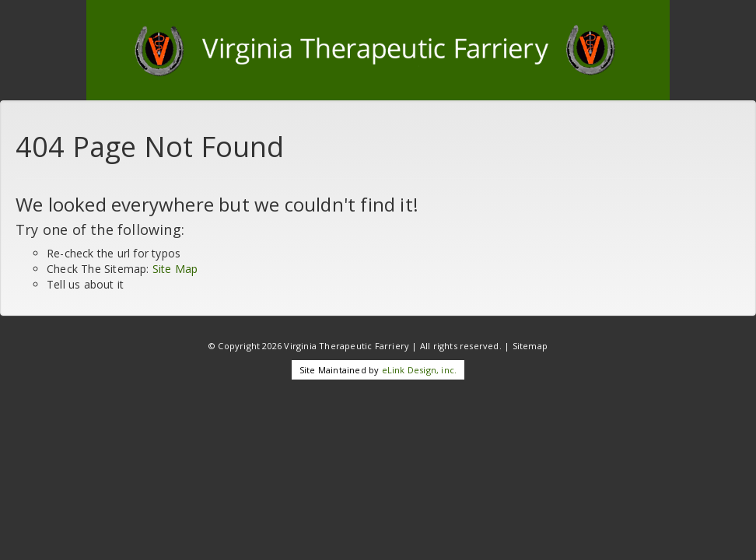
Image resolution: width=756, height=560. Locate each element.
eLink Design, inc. (420, 370)
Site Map (175, 269)
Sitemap (530, 346)
